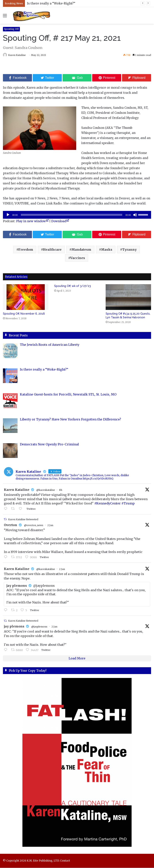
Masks (107, 250)
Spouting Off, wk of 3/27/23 (73, 286)
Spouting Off (11, 29)
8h (61, 490)
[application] (77, 215)
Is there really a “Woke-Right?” (51, 3)
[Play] (8, 215)
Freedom (26, 250)
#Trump (128, 504)
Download (59, 221)
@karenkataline (46, 490)
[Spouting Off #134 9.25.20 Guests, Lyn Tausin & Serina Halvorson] (128, 297)
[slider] (72, 215)
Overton (11, 525)
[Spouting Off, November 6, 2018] (26, 297)
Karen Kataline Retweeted (23, 520)
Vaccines (78, 258)
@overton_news (34, 525)
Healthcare (52, 250)
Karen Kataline (19, 55)
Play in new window (31, 221)
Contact (65, 861)
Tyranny (129, 250)
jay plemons (14, 627)
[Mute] (135, 215)
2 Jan (50, 525)
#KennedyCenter (108, 504)
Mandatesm (81, 250)
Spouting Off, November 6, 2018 (24, 314)
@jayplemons (39, 627)
